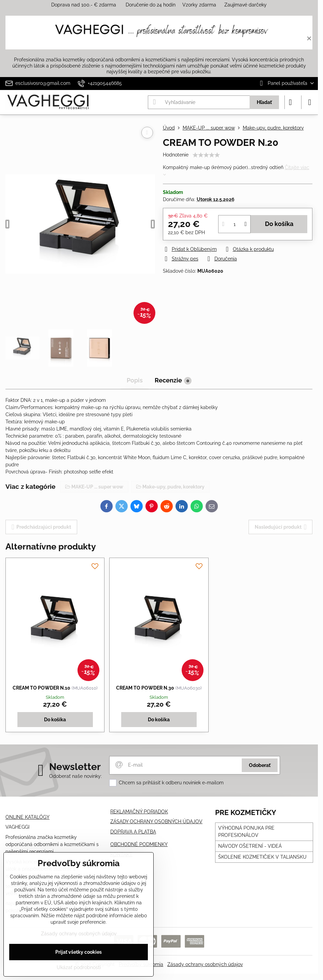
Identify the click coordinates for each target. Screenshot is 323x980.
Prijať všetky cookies (79, 952)
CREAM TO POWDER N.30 (145, 688)
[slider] (206, 155)
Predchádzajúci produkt (41, 527)
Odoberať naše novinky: (75, 776)
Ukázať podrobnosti (79, 967)
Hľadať (264, 102)
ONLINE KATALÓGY (27, 817)
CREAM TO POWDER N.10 (41, 688)
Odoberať (260, 765)
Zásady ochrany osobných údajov (205, 964)
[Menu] (310, 102)
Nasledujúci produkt (281, 527)
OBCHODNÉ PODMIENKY (139, 844)
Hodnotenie (176, 155)
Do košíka (279, 224)
